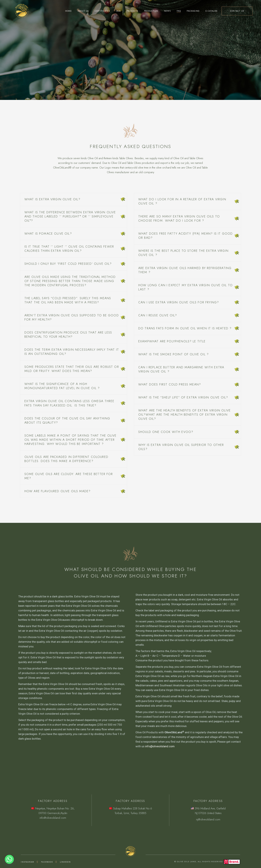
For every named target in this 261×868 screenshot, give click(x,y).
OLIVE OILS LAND (187, 862)
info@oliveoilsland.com (160, 746)
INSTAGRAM (27, 862)
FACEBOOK (47, 862)
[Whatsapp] (9, 859)
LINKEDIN (65, 862)
